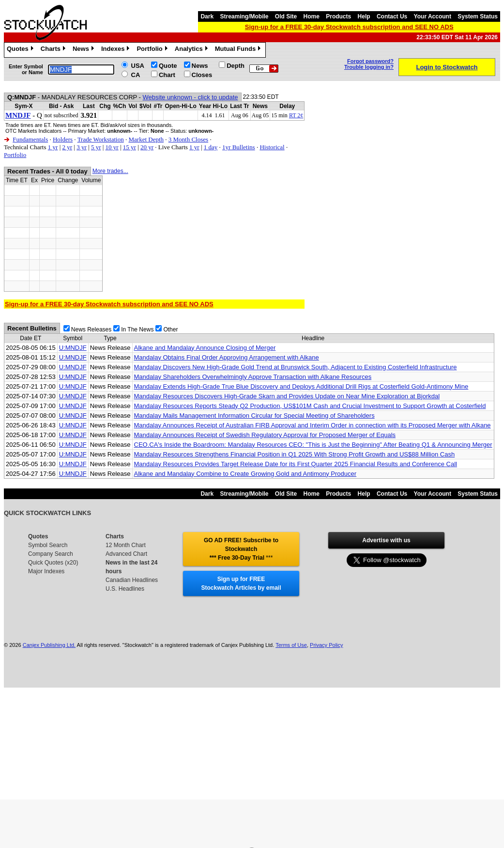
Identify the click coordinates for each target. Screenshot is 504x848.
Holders (63, 139)
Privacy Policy (326, 645)
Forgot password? (370, 61)
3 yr (82, 147)
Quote (168, 66)
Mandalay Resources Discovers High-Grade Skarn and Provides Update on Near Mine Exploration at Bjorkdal (287, 396)
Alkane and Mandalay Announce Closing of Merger (205, 348)
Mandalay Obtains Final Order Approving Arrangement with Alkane (227, 357)
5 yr (96, 147)
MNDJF (18, 115)
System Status (478, 16)
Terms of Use (291, 645)
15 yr (130, 147)
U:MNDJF (73, 348)
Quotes (21, 50)
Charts (54, 50)
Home (312, 16)
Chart (167, 75)
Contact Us (392, 16)
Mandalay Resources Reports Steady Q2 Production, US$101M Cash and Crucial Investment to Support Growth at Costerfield (310, 406)
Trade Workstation (101, 139)
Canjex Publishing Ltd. (49, 645)
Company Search (51, 554)
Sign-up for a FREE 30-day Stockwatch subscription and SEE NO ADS (349, 27)
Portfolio (153, 50)
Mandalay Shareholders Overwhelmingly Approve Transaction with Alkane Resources (253, 377)
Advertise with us (386, 540)
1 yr (53, 147)
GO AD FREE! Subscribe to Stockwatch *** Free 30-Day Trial (241, 549)
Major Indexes (46, 571)
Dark (207, 16)
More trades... (110, 171)
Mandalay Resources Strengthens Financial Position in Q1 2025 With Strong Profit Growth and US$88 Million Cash (295, 454)
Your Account (433, 16)
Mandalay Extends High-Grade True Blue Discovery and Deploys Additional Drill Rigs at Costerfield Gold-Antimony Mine (301, 386)
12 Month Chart (126, 545)
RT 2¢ (296, 115)
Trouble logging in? (369, 67)
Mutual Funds (239, 50)
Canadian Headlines (132, 580)
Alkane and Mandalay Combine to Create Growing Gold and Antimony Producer (245, 474)
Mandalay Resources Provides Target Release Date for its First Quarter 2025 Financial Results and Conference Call (296, 464)
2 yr (67, 147)
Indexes (116, 50)
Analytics (192, 50)
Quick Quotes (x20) (53, 563)
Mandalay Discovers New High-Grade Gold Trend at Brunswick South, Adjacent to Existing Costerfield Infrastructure (296, 367)
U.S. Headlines (125, 589)
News (84, 50)
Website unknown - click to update (191, 97)
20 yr (147, 147)
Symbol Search (48, 545)
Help (364, 16)
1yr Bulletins (239, 147)
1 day (211, 147)
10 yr (112, 147)
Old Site (286, 16)
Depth (236, 66)
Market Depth (146, 139)
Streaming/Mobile (244, 16)
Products (338, 16)
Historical (272, 147)
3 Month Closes (188, 139)
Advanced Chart (126, 554)
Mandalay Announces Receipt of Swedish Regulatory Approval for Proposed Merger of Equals (265, 435)
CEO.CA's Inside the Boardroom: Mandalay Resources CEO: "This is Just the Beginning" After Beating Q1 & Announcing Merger (313, 445)
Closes (202, 75)
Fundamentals (30, 139)
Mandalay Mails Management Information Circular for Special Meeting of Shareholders (254, 416)
